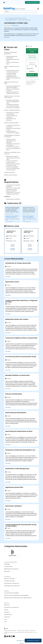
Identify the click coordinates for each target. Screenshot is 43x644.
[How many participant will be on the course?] (32, 66)
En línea (31, 69)
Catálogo (7, 564)
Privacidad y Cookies (21, 641)
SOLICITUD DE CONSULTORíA (32, 57)
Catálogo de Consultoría (12, 586)
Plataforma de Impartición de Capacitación (18, 598)
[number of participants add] (36, 66)
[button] (37, 241)
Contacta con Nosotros (32, 2)
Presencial (32, 71)
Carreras (7, 617)
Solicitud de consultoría (12, 583)
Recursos (7, 571)
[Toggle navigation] (38, 9)
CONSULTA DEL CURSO (32, 51)
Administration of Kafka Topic (25, 20)
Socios (6, 610)
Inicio (6, 18)
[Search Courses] (20, 12)
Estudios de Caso (10, 581)
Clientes (7, 612)
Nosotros (7, 605)
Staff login (21, 643)
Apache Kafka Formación (11, 20)
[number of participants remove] (28, 66)
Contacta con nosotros (33, 640)
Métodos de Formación (11, 569)
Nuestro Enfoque (9, 578)
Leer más (7, 37)
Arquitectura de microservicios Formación (18, 18)
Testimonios (8, 615)
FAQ (6, 619)
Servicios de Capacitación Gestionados (16, 595)
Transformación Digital (11, 593)
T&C (6, 622)
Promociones (8, 566)
